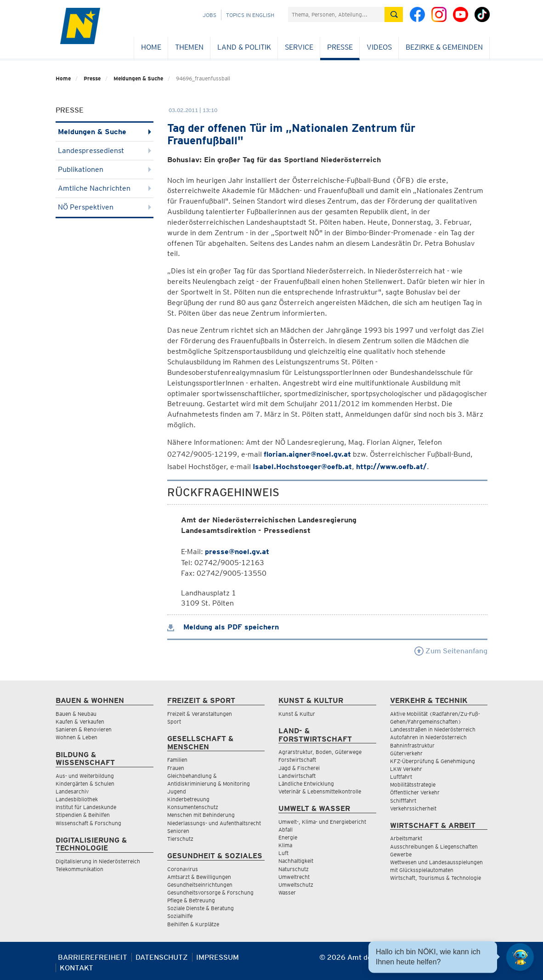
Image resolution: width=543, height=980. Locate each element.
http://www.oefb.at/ (391, 467)
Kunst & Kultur (297, 714)
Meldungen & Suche (138, 78)
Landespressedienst (105, 150)
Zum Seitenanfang (451, 651)
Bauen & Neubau (76, 714)
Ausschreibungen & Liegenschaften (434, 847)
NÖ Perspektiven (105, 207)
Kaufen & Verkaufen (80, 722)
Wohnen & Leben (76, 737)
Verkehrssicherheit (413, 808)
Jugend (177, 791)
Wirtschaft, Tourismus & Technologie (436, 878)
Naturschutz (294, 869)
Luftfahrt (401, 777)
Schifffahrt (403, 801)
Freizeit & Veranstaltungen (200, 714)
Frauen (176, 768)
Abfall (286, 830)
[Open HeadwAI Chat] (520, 957)
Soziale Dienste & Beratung (201, 908)
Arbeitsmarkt (406, 838)
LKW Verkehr (406, 769)
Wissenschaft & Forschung (88, 823)
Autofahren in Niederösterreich (428, 737)
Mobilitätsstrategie (413, 785)
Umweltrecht (294, 877)
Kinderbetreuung (188, 799)
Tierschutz (180, 839)
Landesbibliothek (77, 799)
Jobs (209, 15)
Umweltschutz (296, 885)
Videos (379, 47)
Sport (174, 722)
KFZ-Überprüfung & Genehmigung (433, 761)
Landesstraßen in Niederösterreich (433, 729)
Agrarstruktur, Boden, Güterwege (320, 752)
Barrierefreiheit (93, 957)
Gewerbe (401, 854)
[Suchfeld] (336, 14)
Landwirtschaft (297, 776)
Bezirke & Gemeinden (444, 47)
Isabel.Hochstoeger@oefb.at (302, 467)
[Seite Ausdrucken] (479, 961)
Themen (189, 47)
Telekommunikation (79, 869)
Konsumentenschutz (193, 807)
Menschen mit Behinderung (201, 815)
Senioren (178, 831)
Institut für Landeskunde (86, 807)
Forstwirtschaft (297, 760)
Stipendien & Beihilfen (83, 815)
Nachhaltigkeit (296, 861)
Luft (283, 853)
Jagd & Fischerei (299, 768)
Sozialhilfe (180, 916)
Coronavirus (183, 869)
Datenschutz (162, 957)
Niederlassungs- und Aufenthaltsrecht (214, 823)
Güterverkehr (406, 753)
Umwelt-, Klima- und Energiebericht (322, 822)
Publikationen (105, 169)
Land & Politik (244, 47)
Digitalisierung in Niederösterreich (98, 861)
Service (299, 47)
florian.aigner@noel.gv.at (307, 454)
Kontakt (76, 968)
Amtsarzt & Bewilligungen (199, 877)
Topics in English (250, 15)
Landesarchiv (72, 791)
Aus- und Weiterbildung (85, 776)
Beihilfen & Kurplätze (193, 924)
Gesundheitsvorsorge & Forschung (210, 892)
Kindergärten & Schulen (85, 784)
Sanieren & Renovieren (84, 729)
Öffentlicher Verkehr (415, 792)
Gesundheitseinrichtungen (200, 885)
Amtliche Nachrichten (105, 188)
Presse (340, 47)
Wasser (287, 892)
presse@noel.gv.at (237, 552)
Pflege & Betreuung (191, 900)
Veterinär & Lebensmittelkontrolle (320, 791)
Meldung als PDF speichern (223, 627)
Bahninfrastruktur (412, 745)
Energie (288, 837)
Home (151, 47)
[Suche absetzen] (394, 14)
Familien (177, 760)
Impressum (218, 957)
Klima (285, 845)
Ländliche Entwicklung (306, 784)
